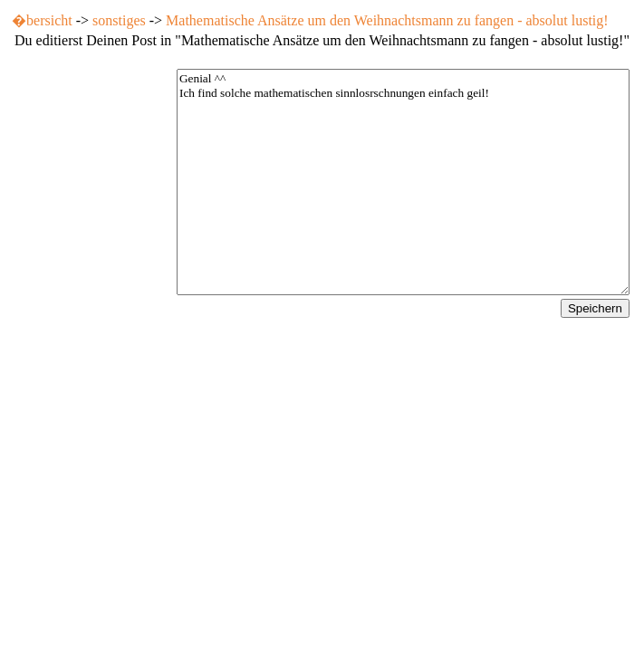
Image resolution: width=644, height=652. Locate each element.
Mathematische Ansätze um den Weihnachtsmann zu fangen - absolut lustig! (387, 20)
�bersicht (42, 20)
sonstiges (119, 20)
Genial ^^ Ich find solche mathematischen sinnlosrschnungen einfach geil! (403, 182)
